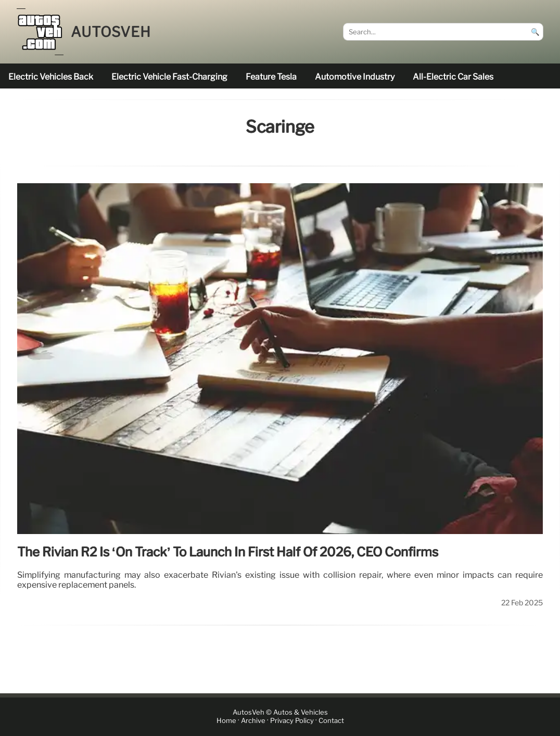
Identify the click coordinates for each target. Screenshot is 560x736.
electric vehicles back (51, 77)
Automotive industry (355, 77)
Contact (331, 721)
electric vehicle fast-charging (169, 77)
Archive (253, 721)
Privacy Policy (292, 721)
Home (226, 721)
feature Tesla (271, 77)
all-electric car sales (453, 77)
